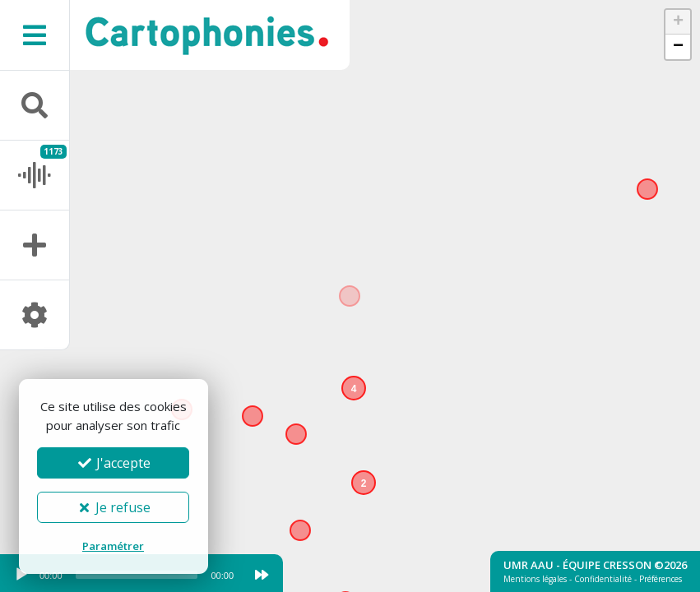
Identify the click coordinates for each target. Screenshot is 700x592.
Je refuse (113, 507)
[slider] (137, 575)
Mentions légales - (539, 579)
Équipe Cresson (607, 565)
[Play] (21, 575)
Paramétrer (113, 546)
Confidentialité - (607, 579)
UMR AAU (528, 565)
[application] (123, 579)
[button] (368, 487)
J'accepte (114, 463)
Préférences (661, 579)
